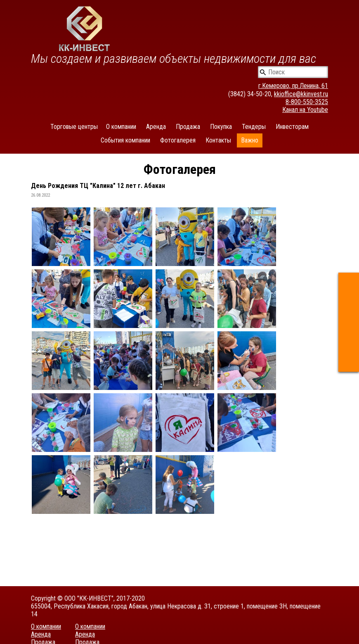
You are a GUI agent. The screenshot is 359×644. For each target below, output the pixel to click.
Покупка (221, 127)
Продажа (188, 127)
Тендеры (254, 127)
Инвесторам (292, 127)
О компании (121, 127)
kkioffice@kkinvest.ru (301, 94)
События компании (125, 140)
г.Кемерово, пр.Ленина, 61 (293, 86)
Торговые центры (74, 127)
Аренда (156, 127)
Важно (250, 140)
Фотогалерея (178, 140)
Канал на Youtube (305, 110)
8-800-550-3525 (307, 102)
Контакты (218, 140)
